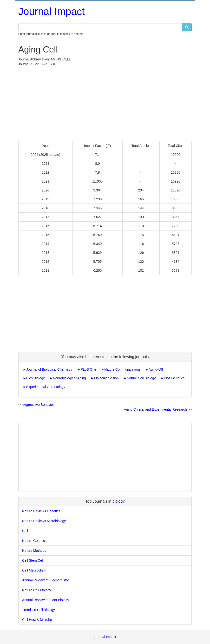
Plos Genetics (174, 378)
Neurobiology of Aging (69, 378)
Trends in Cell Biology (39, 610)
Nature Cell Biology (141, 378)
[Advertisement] (105, 103)
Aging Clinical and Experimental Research (155, 409)
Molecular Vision (106, 378)
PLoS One (89, 369)
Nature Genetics (34, 541)
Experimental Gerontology (46, 387)
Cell (25, 531)
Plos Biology (36, 378)
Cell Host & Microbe (37, 620)
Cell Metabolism (34, 570)
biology (119, 501)
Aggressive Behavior (38, 405)
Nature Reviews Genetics (41, 511)
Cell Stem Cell (33, 560)
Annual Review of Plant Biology (46, 600)
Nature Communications (122, 369)
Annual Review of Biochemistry (45, 580)
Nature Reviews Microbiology (44, 521)
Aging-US (156, 369)
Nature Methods (34, 551)
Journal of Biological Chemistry (49, 369)
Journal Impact (51, 11)
